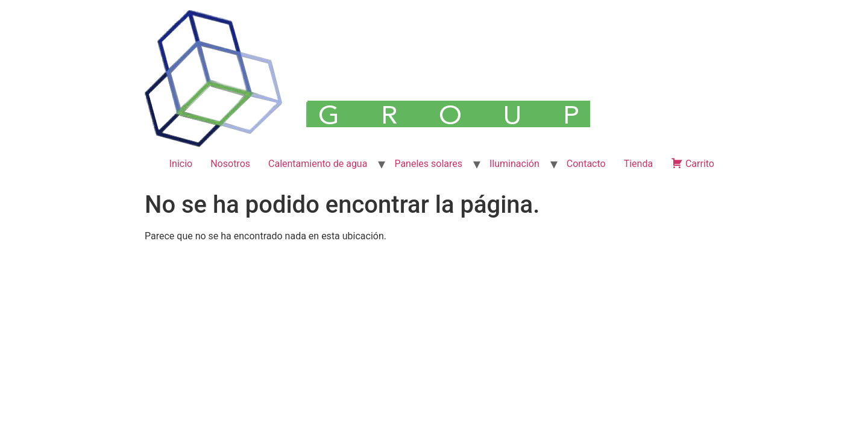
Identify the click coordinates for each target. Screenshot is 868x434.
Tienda (638, 164)
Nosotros (230, 164)
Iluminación (514, 164)
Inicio (181, 164)
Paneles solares (428, 164)
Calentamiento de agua (318, 164)
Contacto (586, 164)
